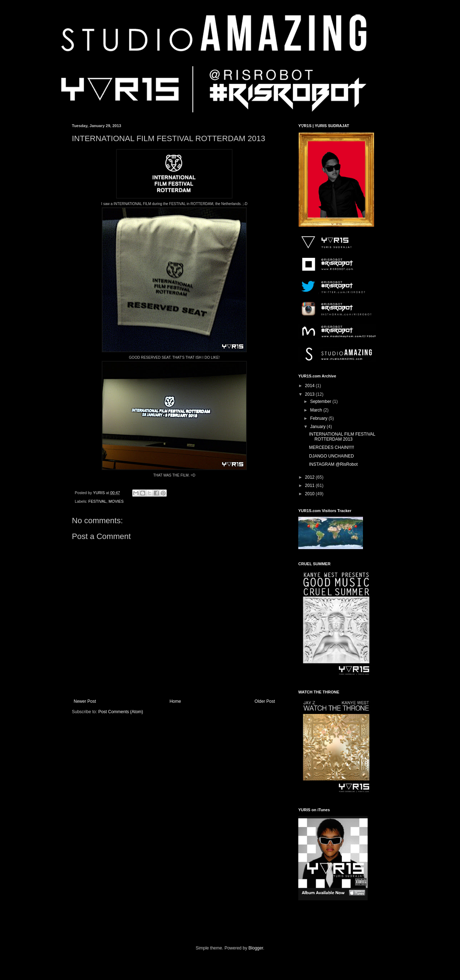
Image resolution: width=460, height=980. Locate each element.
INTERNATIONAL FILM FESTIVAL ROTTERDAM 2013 (342, 437)
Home (175, 701)
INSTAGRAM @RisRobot (333, 464)
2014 (310, 386)
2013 (310, 394)
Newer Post (85, 701)
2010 (310, 494)
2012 (310, 477)
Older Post (265, 701)
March (317, 410)
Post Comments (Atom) (121, 712)
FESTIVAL (97, 501)
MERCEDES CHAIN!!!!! (332, 447)
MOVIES (116, 501)
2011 (310, 486)
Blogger (256, 948)
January (318, 427)
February (319, 418)
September (321, 401)
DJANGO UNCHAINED (332, 456)
